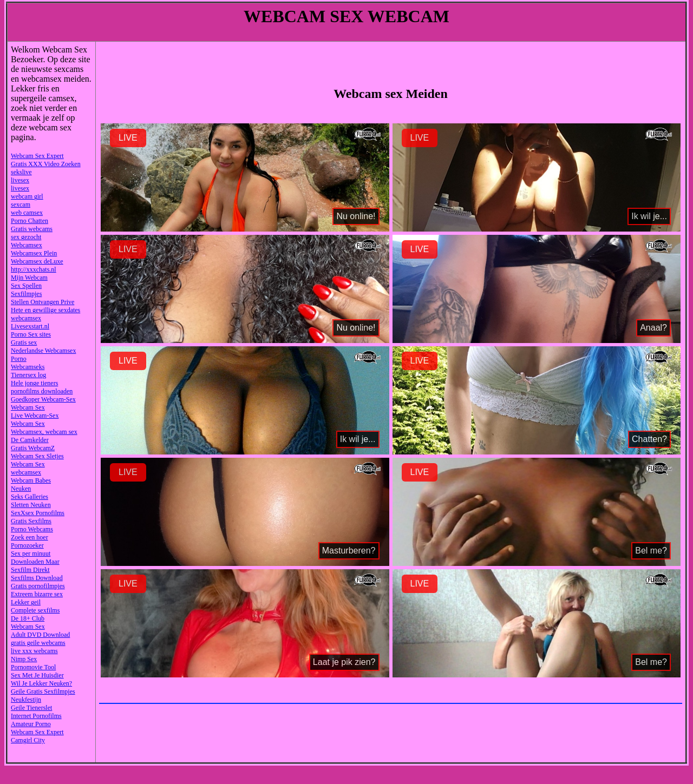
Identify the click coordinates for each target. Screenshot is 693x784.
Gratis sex (24, 342)
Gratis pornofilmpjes (38, 586)
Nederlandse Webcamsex (43, 351)
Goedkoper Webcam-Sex (43, 399)
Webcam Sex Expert (37, 156)
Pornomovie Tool (33, 667)
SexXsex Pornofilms (38, 513)
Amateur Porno (31, 724)
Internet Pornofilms (36, 716)
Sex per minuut (31, 554)
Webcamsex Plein (34, 253)
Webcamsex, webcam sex (44, 432)
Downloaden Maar (35, 562)
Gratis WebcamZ (33, 448)
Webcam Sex (28, 407)
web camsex (27, 213)
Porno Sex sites (31, 334)
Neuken (21, 489)
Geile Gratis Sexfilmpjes (43, 691)
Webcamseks (28, 367)
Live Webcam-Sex (35, 416)
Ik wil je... (649, 216)
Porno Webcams (32, 529)
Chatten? (649, 439)
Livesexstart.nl (30, 326)
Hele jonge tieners (34, 383)
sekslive (21, 172)
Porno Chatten (30, 221)
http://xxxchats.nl (34, 269)
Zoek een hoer (30, 537)
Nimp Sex (24, 659)
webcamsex (26, 318)
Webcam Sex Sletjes (37, 456)
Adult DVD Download (40, 635)
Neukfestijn (26, 700)
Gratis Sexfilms (31, 521)
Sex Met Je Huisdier (37, 675)
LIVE (128, 138)
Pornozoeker (27, 545)
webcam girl (27, 196)
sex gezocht (26, 237)
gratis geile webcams (38, 643)
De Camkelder (30, 440)
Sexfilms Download (37, 578)
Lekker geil (26, 602)
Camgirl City (28, 740)
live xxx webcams (34, 651)
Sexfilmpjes (26, 294)
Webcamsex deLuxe (37, 261)
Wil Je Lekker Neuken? (41, 683)
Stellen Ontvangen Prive (43, 302)
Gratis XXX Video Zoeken (46, 164)
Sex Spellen (26, 286)
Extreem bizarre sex (37, 594)
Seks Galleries (30, 497)
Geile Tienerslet (31, 708)
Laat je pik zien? (344, 662)
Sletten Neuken (31, 505)
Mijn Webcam (29, 278)
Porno (19, 359)
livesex (20, 180)
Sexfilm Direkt (30, 570)
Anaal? (653, 328)
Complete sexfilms (35, 610)
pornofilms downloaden (42, 391)
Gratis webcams (32, 229)
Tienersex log (28, 375)
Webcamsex (27, 245)
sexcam (21, 205)
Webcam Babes (31, 480)
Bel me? (651, 551)
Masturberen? (349, 551)
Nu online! (356, 216)
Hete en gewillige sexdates (45, 310)
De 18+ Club (28, 618)
